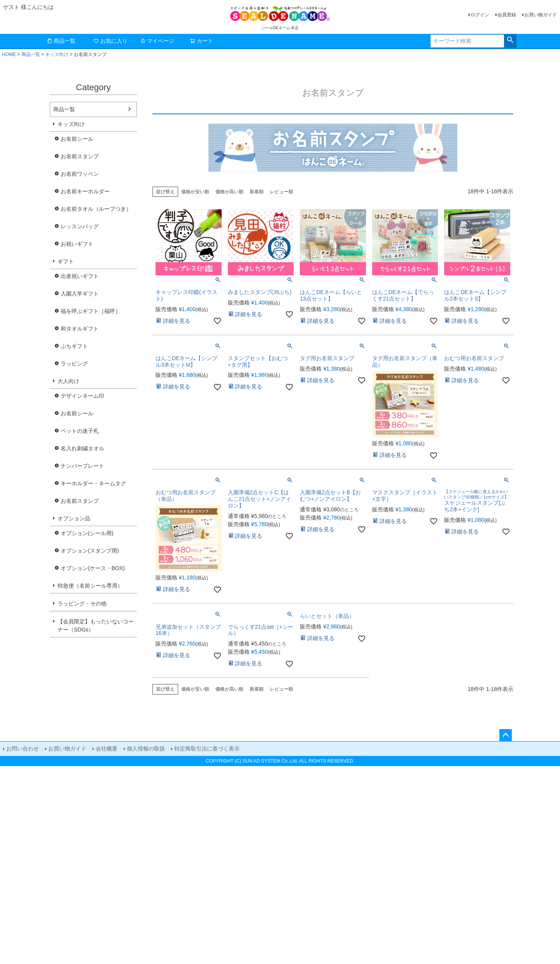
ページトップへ (506, 735)
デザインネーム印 (82, 396)
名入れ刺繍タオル (82, 448)
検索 (510, 40)
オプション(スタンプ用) (90, 551)
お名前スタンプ (80, 156)
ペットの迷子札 (80, 431)
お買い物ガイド (541, 15)
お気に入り (110, 41)
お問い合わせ (23, 749)
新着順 (257, 192)
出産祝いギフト (80, 276)
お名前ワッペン (80, 174)
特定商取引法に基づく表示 (207, 749)
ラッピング (74, 364)
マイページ (157, 41)
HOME (9, 54)
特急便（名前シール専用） (90, 586)
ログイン (480, 15)
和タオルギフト (80, 329)
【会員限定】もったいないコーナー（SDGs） (96, 625)
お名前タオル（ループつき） (96, 209)
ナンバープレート (82, 466)
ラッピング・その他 (82, 604)
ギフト (66, 261)
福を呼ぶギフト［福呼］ (91, 311)
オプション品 (74, 518)
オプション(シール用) (87, 533)
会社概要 (107, 749)
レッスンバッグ (80, 226)
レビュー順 (282, 192)
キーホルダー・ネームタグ (93, 483)
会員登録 (507, 15)
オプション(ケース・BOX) (93, 568)
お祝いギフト (77, 244)
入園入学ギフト (80, 294)
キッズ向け (57, 54)
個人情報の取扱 (146, 749)
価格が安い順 (195, 192)
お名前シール (77, 139)
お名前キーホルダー (85, 191)
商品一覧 (61, 41)
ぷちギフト (74, 346)
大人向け (68, 381)
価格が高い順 (229, 192)
